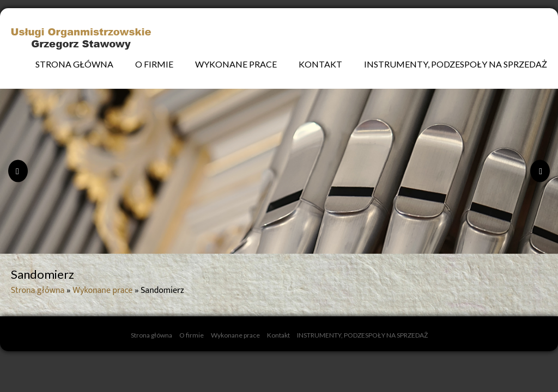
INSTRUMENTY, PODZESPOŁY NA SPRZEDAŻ (456, 64)
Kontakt (320, 64)
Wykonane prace (236, 64)
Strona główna (74, 64)
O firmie (154, 64)
